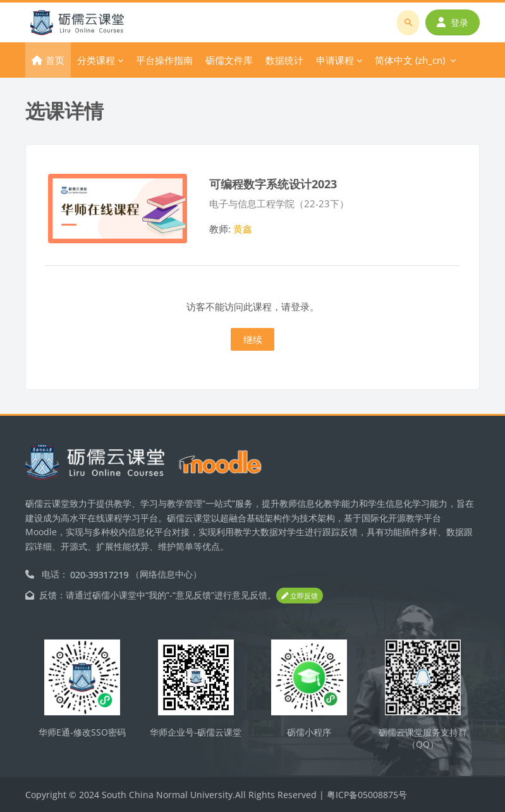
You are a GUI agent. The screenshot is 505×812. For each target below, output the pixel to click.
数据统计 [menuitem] (284, 60)
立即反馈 (300, 596)
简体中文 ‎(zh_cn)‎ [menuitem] (410, 60)
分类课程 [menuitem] (96, 60)
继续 (253, 339)
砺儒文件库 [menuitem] (229, 60)
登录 (453, 22)
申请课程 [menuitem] (335, 60)
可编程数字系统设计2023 (273, 184)
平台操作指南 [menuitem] (164, 60)
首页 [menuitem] (55, 60)
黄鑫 (243, 229)
